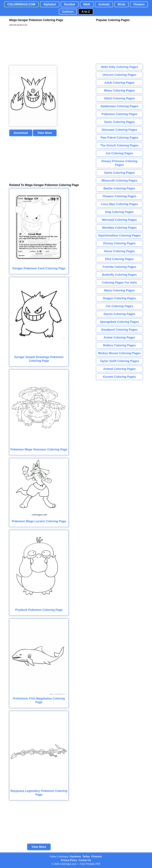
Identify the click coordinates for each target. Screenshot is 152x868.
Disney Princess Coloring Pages (119, 163)
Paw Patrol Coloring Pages (119, 138)
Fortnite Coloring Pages (119, 267)
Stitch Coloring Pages (119, 98)
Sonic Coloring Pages (119, 122)
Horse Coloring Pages (119, 251)
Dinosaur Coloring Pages (119, 130)
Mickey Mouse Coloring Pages (119, 353)
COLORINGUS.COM (21, 4)
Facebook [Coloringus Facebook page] (75, 857)
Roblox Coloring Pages (119, 345)
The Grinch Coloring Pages (119, 145)
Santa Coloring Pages (119, 173)
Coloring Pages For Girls (119, 283)
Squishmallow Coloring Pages (119, 235)
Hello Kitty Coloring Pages (119, 67)
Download (21, 133)
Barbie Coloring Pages (119, 188)
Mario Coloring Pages (119, 290)
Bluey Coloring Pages (119, 90)
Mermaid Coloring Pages (119, 220)
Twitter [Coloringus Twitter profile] (86, 857)
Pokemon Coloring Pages (119, 114)
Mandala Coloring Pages (119, 228)
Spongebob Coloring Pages (119, 322)
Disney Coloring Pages (119, 243)
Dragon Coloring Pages (119, 298)
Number (70, 4)
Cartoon (68, 12)
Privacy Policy (69, 860)
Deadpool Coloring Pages (119, 330)
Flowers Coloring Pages (119, 196)
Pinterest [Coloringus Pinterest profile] (97, 857)
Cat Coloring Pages (119, 153)
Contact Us (85, 860)
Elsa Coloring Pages (119, 259)
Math (87, 4)
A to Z (86, 12)
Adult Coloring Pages (119, 83)
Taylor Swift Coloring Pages (119, 361)
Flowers (139, 4)
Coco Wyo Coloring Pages (119, 204)
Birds (121, 4)
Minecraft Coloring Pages (119, 181)
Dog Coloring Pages (119, 212)
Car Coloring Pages (119, 306)
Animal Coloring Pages (119, 369)
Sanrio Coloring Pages (119, 314)
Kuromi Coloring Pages (119, 377)
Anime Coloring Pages (119, 337)
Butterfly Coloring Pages (119, 275)
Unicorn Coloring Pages (119, 75)
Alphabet (50, 4)
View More (45, 133)
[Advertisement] (31, 46)
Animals (104, 4)
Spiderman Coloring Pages (119, 106)
